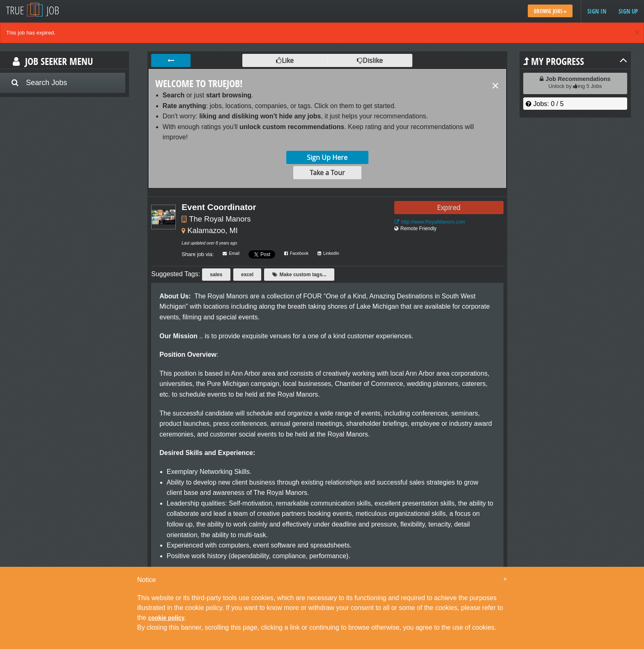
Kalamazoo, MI (213, 230)
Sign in (597, 11)
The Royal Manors (220, 219)
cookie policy (167, 618)
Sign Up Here (327, 157)
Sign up (628, 11)
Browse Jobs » (550, 11)
